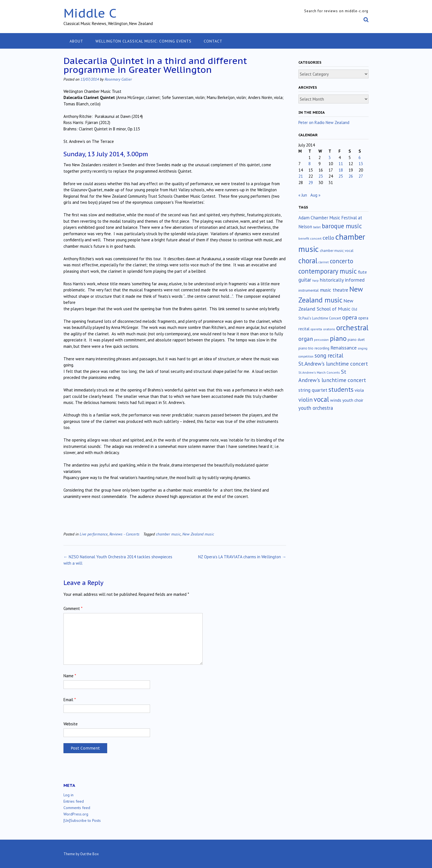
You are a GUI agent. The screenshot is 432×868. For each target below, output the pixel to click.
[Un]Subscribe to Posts (82, 820)
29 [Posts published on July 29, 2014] (311, 183)
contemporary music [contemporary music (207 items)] (328, 271)
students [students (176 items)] (341, 389)
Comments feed (77, 808)
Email (70, 700)
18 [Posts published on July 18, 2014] (341, 170)
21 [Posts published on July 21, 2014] (301, 176)
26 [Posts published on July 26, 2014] (351, 176)
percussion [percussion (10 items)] (321, 340)
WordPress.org (76, 814)
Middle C (90, 13)
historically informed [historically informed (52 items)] (342, 280)
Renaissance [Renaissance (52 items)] (343, 348)
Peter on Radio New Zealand (324, 122)
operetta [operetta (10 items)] (316, 329)
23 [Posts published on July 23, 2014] (321, 176)
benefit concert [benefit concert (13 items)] (310, 238)
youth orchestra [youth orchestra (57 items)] (316, 408)
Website (71, 724)
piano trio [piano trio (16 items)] (306, 348)
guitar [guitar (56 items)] (305, 280)
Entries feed (74, 801)
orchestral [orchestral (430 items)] (352, 328)
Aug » (315, 195)
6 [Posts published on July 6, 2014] (360, 158)
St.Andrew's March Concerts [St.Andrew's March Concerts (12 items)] (319, 372)
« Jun (303, 195)
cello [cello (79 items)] (328, 238)
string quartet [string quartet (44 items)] (313, 390)
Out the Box (89, 854)
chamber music (168, 534)
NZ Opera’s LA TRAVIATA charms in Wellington (242, 557)
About (76, 41)
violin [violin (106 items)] (305, 400)
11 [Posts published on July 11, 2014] (341, 164)
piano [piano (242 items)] (338, 338)
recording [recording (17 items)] (322, 348)
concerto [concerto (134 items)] (342, 261)
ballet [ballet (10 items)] (317, 227)
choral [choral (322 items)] (308, 261)
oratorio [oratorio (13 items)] (329, 329)
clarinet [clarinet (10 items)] (324, 262)
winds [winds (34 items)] (336, 400)
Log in (68, 795)
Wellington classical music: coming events (143, 41)
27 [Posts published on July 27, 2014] (361, 176)
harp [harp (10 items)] (316, 281)
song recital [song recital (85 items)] (329, 355)
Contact (213, 41)
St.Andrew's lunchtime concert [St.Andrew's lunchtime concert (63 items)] (333, 364)
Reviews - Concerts (124, 534)
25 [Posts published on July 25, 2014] (341, 176)
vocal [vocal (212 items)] (321, 399)
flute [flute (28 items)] (362, 272)
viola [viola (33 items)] (359, 390)
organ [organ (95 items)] (306, 339)
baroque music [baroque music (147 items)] (342, 226)
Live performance (94, 534)
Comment (73, 608)
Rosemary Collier (118, 79)
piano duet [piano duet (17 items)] (356, 339)
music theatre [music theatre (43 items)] (334, 290)
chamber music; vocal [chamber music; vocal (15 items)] (337, 251)
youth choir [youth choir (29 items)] (353, 400)
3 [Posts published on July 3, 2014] (330, 158)
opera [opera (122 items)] (350, 317)
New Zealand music (198, 534)
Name (70, 676)
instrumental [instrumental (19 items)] (309, 290)
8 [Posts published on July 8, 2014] (310, 164)
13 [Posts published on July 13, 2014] (361, 164)
